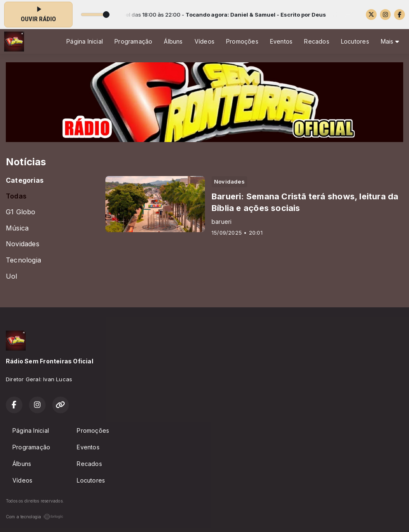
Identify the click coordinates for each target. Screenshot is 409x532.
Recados (316, 41)
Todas (16, 196)
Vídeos (204, 41)
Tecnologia (23, 260)
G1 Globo (21, 212)
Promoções (242, 41)
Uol (12, 276)
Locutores (355, 41)
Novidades (23, 244)
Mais (390, 41)
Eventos (281, 41)
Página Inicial (85, 41)
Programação (133, 41)
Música (17, 228)
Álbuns (173, 41)
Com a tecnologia (35, 517)
